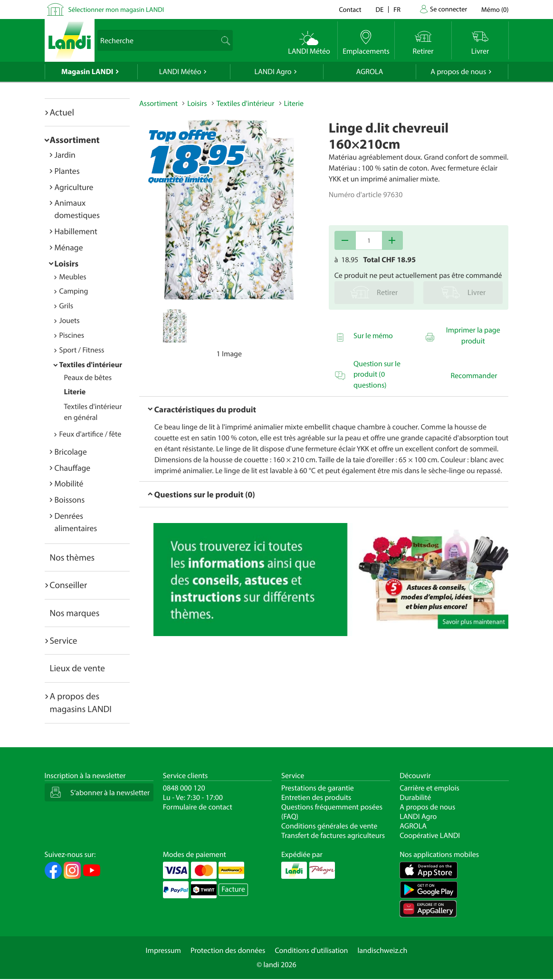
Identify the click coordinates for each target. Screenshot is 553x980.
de (380, 9)
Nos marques (75, 613)
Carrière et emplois (429, 788)
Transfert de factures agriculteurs (333, 836)
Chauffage (73, 468)
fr (397, 9)
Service (64, 640)
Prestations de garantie (318, 788)
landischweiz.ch (383, 951)
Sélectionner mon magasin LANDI (116, 9)
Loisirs (67, 263)
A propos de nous (458, 72)
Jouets (70, 321)
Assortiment (75, 140)
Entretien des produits (316, 798)
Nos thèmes (72, 557)
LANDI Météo (180, 72)
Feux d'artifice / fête (91, 434)
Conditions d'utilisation (311, 951)
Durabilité (415, 798)
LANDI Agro (273, 72)
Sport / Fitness (82, 350)
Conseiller (69, 585)
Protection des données (228, 951)
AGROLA (369, 72)
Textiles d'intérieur (91, 365)
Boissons (70, 500)
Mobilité (69, 483)
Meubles (73, 277)
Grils (67, 306)
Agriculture (74, 187)
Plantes (67, 171)
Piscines (72, 335)
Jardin (65, 155)
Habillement (76, 231)
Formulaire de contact (198, 807)
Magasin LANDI (87, 72)
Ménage (69, 247)
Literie (75, 392)
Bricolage (71, 452)
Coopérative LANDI (430, 836)
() (495, 9)
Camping (74, 291)
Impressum (163, 951)
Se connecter (448, 9)
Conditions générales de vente (329, 826)
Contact (350, 9)
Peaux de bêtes (88, 378)
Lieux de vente (77, 668)
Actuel (62, 112)
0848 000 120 (184, 788)
